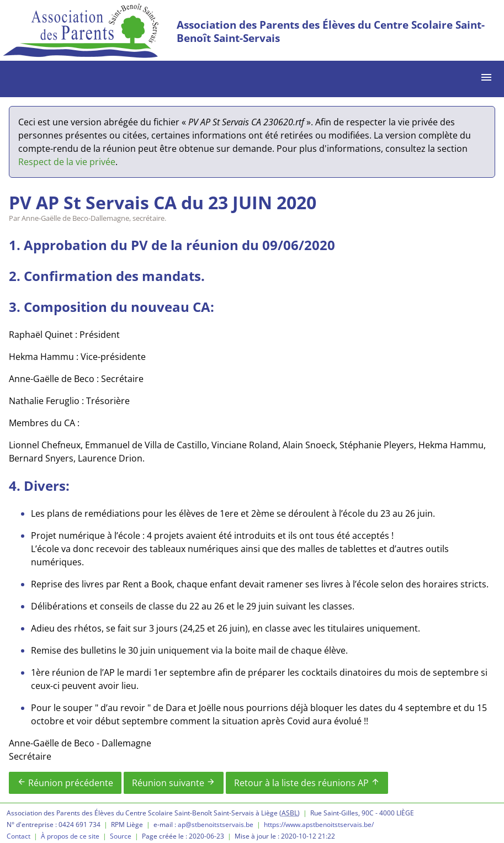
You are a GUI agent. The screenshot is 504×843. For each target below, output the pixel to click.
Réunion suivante (174, 783)
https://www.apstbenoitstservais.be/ (319, 825)
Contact (18, 836)
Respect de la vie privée (67, 162)
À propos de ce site (70, 836)
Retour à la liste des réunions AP (307, 783)
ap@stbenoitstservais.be (216, 825)
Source (121, 836)
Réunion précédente (65, 783)
